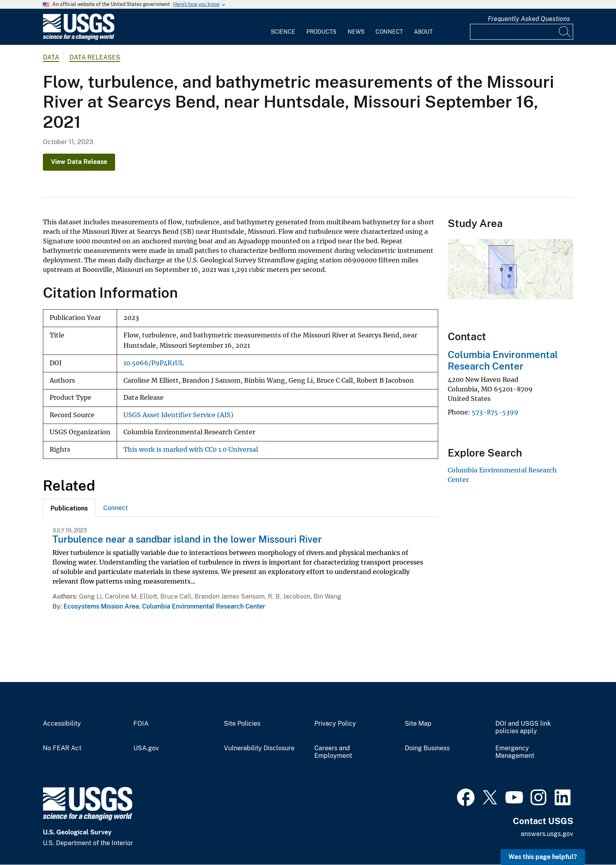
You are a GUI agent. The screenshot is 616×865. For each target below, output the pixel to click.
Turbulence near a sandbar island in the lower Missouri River (187, 539)
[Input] (522, 32)
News (356, 32)
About (423, 32)
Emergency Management (515, 752)
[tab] (69, 508)
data (51, 57)
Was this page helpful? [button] (543, 857)
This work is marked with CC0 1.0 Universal (191, 450)
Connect (389, 32)
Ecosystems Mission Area (101, 606)
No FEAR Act (62, 748)
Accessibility (62, 724)
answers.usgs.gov (547, 834)
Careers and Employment (333, 752)
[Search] (565, 32)
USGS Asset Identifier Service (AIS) (178, 415)
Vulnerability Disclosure (259, 748)
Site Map (418, 724)
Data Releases (95, 57)
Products (321, 32)
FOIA (141, 724)
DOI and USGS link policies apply (523, 727)
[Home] (79, 38)
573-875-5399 (495, 412)
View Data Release (79, 162)
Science (283, 32)
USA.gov (146, 748)
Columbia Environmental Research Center (204, 606)
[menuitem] (283, 27)
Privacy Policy (335, 724)
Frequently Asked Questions (529, 19)
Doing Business (427, 748)
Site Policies (242, 724)
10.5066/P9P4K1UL (154, 363)
